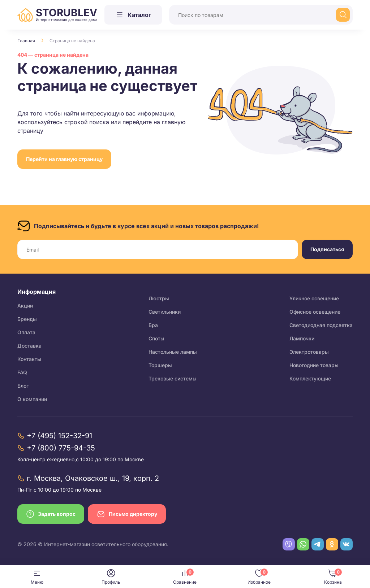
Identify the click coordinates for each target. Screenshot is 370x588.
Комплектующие (310, 378)
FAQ (22, 372)
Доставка (29, 346)
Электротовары (309, 352)
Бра (153, 325)
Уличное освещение (314, 298)
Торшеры (160, 365)
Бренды (27, 319)
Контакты (29, 359)
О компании (32, 399)
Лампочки (302, 338)
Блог (23, 386)
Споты (156, 338)
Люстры (159, 298)
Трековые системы (173, 378)
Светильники (165, 312)
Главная (26, 41)
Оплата (26, 332)
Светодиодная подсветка (321, 325)
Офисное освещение (315, 312)
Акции (25, 306)
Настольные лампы (173, 352)
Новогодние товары (314, 365)
